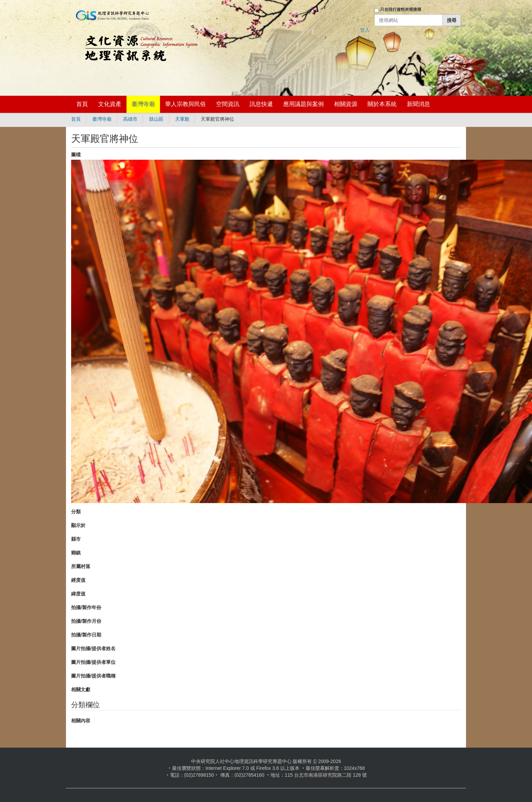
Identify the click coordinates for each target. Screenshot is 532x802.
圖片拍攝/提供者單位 (93, 662)
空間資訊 (228, 104)
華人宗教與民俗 (185, 104)
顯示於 (78, 525)
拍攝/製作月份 (86, 621)
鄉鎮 (76, 553)
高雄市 (130, 119)
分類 (76, 512)
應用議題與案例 (303, 104)
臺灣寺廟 (143, 104)
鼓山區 (156, 119)
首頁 (82, 104)
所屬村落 (81, 566)
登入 (365, 30)
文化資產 (110, 104)
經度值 (78, 580)
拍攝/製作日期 (86, 635)
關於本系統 (382, 104)
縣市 (76, 539)
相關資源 (346, 104)
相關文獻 (81, 689)
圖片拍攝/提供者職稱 (93, 676)
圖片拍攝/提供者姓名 (93, 648)
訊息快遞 (261, 104)
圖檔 (76, 155)
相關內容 (81, 721)
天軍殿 (182, 119)
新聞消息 (418, 104)
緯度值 (78, 594)
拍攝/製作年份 (86, 607)
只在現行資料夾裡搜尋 (401, 10)
